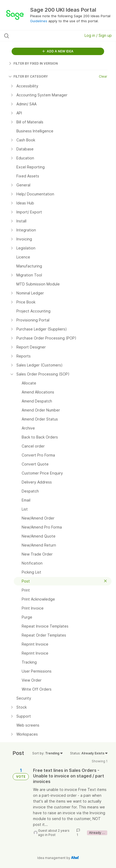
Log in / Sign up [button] (98, 35)
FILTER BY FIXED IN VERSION (33, 63)
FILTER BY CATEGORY (28, 76)
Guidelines (39, 21)
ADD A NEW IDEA (58, 51)
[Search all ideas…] (36, 36)
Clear (103, 76)
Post (52, 835)
